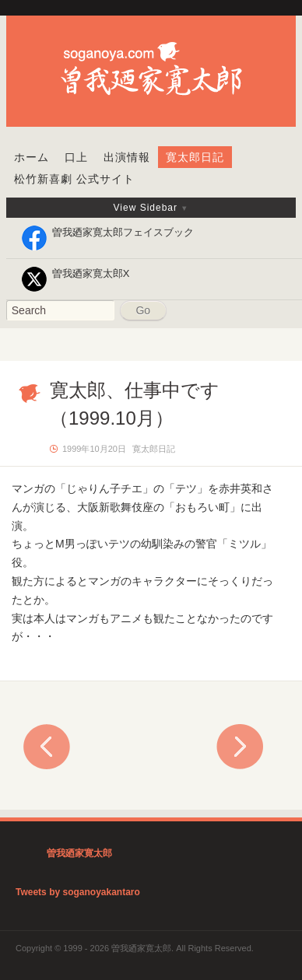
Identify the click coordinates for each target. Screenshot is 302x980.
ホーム (32, 157)
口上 (76, 157)
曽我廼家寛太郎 (79, 853)
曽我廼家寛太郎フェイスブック (123, 232)
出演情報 (127, 157)
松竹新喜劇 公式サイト (74, 179)
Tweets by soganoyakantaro (78, 892)
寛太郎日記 (195, 157)
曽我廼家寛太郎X (91, 273)
